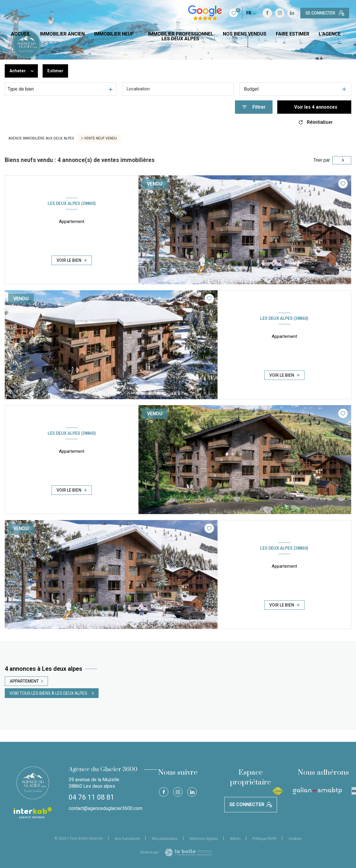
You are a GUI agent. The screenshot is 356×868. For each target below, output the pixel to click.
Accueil (21, 34)
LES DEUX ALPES (180, 39)
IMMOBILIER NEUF (114, 34)
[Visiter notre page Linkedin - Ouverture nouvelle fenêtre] (255, 13)
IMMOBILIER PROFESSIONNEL (181, 34)
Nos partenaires (165, 839)
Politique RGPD (265, 839)
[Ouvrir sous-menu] (139, 34)
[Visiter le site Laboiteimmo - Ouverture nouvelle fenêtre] (188, 852)
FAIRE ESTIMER (293, 34)
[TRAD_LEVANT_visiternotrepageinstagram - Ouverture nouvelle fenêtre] (243, 13)
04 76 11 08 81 (91, 797)
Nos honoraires (127, 839)
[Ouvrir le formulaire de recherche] (254, 107)
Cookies (295, 839)
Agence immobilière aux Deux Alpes (41, 138)
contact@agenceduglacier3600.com (105, 808)
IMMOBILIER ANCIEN (62, 34)
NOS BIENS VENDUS (245, 34)
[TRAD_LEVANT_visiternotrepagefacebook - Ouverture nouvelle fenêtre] (231, 13)
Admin (235, 839)
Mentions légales (204, 839)
